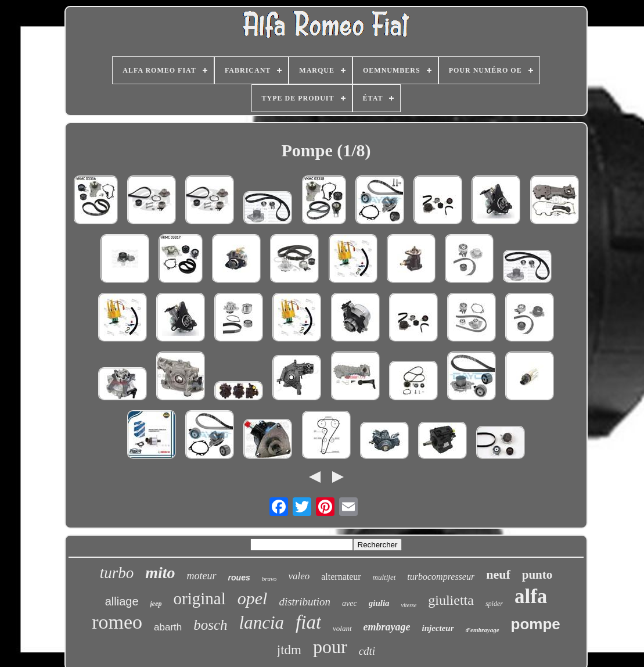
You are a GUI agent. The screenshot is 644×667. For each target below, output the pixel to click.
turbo (117, 573)
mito (160, 573)
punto (537, 575)
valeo (299, 576)
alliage (122, 601)
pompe (536, 624)
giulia (379, 603)
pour (330, 647)
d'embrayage (483, 630)
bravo (269, 579)
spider (494, 604)
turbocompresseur (441, 577)
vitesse (409, 605)
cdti (367, 651)
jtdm (289, 650)
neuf (498, 574)
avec (350, 603)
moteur (202, 576)
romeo (117, 622)
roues (239, 578)
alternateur (341, 577)
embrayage (387, 627)
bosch (210, 625)
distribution (305, 602)
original (200, 598)
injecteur (438, 628)
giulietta (451, 600)
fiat (308, 622)
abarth (168, 627)
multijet (384, 577)
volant (342, 628)
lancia (262, 623)
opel (253, 598)
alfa (531, 596)
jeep (156, 604)
